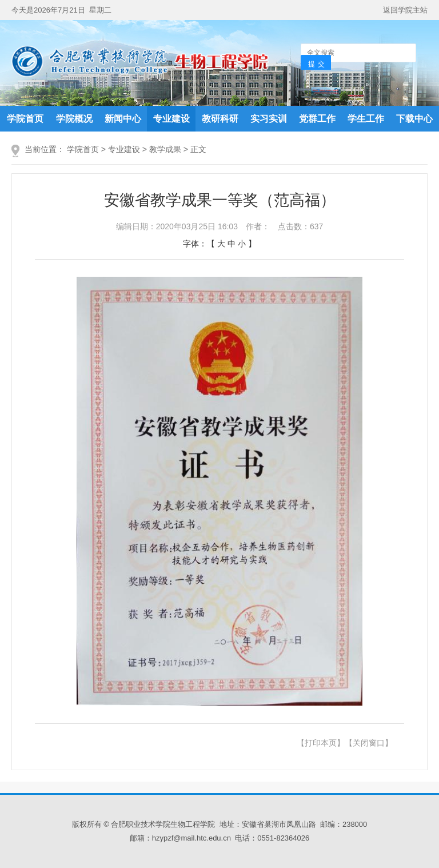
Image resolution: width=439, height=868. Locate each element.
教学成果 (165, 149)
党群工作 (317, 119)
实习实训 (269, 119)
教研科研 (220, 119)
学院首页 (25, 119)
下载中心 (414, 119)
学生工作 (366, 119)
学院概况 (74, 119)
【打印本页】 (321, 743)
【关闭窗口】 (369, 743)
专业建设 (171, 119)
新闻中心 (123, 119)
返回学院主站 (405, 10)
